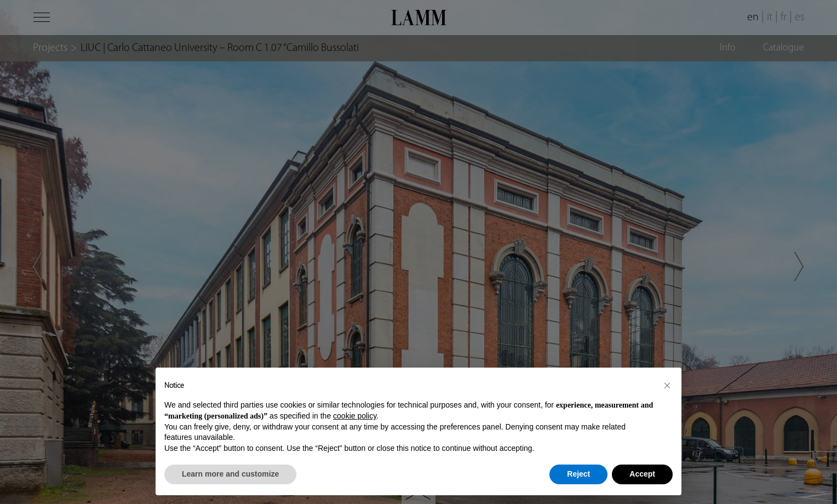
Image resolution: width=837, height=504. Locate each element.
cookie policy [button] (355, 416)
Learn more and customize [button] (230, 474)
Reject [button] (578, 474)
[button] (667, 385)
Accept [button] (642, 474)
